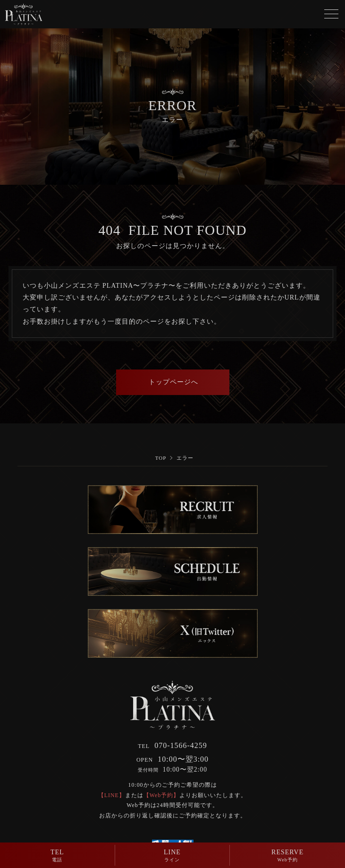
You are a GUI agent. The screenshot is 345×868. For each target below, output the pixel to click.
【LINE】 (112, 795)
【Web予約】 (162, 795)
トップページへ (173, 382)
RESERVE (287, 857)
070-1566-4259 (172, 745)
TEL (57, 857)
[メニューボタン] (331, 14)
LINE (172, 857)
